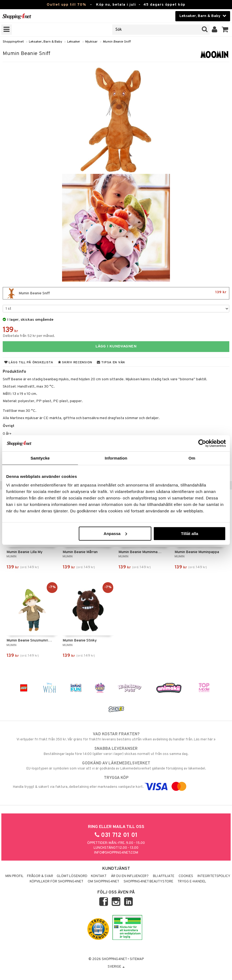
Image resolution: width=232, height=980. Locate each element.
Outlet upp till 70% (66, 5)
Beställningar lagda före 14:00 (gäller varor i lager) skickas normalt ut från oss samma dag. (116, 751)
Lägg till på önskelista (29, 363)
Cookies (186, 876)
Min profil (14, 876)
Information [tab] (116, 458)
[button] (225, 30)
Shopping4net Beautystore (148, 882)
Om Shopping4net (103, 882)
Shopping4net (13, 42)
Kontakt (99, 876)
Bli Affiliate (164, 876)
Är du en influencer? (130, 876)
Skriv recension (75, 363)
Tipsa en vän (111, 363)
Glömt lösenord (72, 876)
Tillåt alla (190, 533)
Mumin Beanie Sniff (117, 42)
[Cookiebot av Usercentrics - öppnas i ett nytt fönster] (202, 443)
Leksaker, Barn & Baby (45, 42)
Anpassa (115, 533)
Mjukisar (91, 42)
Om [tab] (192, 458)
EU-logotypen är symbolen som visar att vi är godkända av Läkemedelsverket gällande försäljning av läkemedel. (116, 766)
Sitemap (137, 959)
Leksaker (74, 42)
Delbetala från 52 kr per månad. (29, 336)
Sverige (116, 967)
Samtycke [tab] (40, 458)
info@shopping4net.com (116, 853)
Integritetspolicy (214, 876)
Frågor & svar (40, 876)
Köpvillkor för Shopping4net (57, 882)
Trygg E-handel (192, 882)
